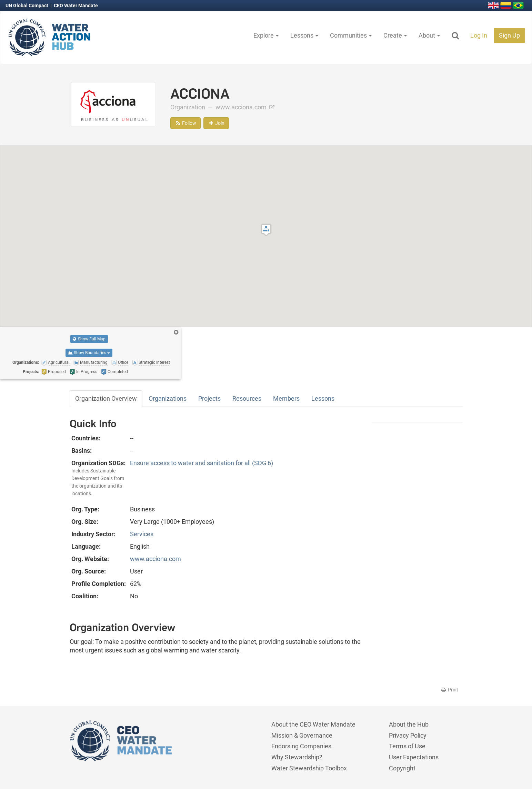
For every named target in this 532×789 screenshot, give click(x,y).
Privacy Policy (408, 735)
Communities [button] (351, 35)
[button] (266, 230)
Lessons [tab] (323, 398)
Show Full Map (89, 339)
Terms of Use (407, 746)
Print (449, 690)
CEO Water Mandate (76, 6)
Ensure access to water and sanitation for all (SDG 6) (202, 463)
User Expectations (414, 757)
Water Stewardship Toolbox (309, 768)
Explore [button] (266, 35)
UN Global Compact (27, 6)
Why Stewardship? (297, 757)
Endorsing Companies (301, 746)
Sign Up (509, 35)
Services (142, 534)
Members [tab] (286, 398)
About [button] (429, 35)
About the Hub (409, 724)
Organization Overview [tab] (106, 398)
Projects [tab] (209, 398)
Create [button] (395, 35)
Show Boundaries (89, 353)
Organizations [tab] (168, 398)
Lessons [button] (304, 35)
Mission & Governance (302, 735)
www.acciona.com (245, 107)
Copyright (402, 768)
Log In (479, 35)
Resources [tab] (247, 398)
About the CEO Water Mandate (313, 724)
